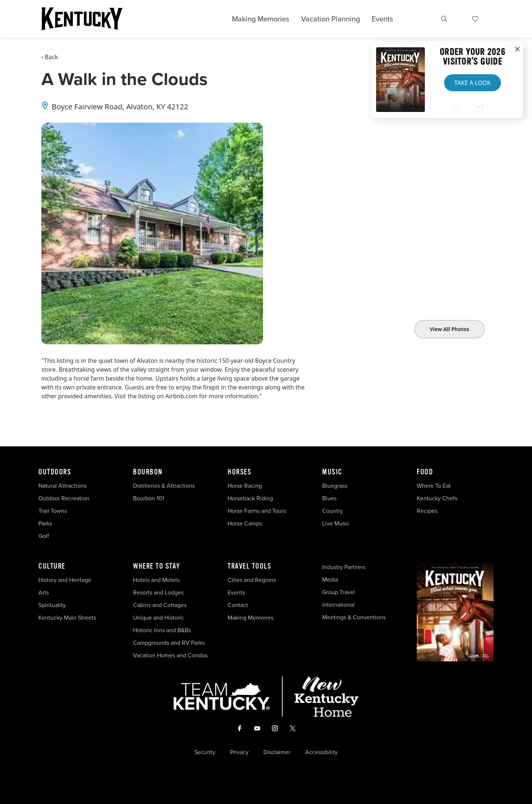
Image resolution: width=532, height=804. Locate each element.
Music (332, 472)
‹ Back (50, 57)
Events (382, 19)
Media (330, 580)
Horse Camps (245, 523)
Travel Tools (249, 566)
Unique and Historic (158, 618)
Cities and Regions (252, 580)
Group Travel (339, 592)
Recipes (428, 511)
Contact (238, 605)
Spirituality (53, 605)
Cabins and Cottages (160, 605)
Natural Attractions (62, 486)
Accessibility (321, 752)
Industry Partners (344, 567)
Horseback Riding (250, 498)
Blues (329, 498)
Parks (45, 523)
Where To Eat (434, 486)
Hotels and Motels (156, 580)
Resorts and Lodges (158, 592)
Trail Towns (53, 511)
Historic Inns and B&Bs (162, 630)
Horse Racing (245, 486)
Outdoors (55, 472)
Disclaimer (277, 752)
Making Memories (261, 19)
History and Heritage (66, 580)
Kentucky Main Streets (67, 618)
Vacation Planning (330, 19)
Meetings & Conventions (354, 617)
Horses (239, 472)
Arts (44, 592)
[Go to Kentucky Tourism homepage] (82, 19)
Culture (52, 566)
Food (425, 472)
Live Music (336, 523)
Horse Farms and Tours (257, 511)
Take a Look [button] (473, 83)
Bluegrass (335, 486)
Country (332, 511)
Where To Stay (157, 566)
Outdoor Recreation (64, 498)
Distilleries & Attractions (164, 486)
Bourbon (148, 472)
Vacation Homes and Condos (170, 655)
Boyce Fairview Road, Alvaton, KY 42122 (120, 107)
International (338, 605)
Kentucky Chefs (437, 498)
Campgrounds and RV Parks (169, 643)
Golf (44, 536)
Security (205, 752)
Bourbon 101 (149, 498)
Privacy (239, 752)
